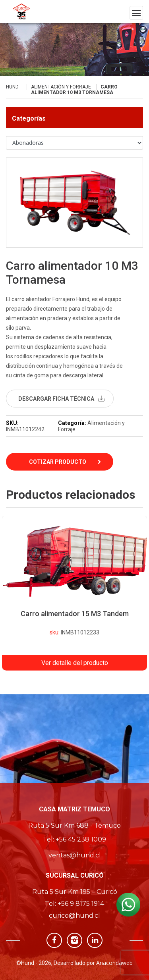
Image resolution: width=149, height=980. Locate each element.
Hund (12, 87)
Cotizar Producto (58, 462)
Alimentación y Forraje (61, 87)
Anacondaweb (114, 963)
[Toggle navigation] (136, 13)
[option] (74, 593)
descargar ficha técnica (56, 399)
